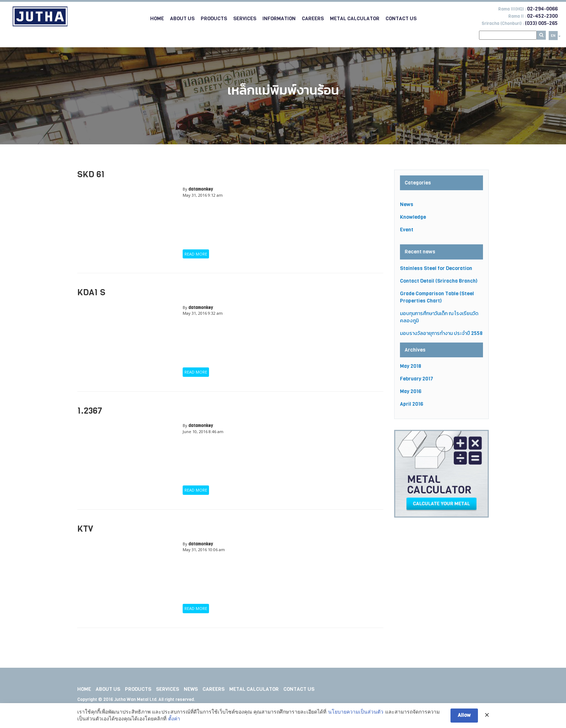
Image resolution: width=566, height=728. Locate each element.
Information (279, 19)
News (407, 204)
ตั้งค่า (174, 719)
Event (407, 230)
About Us (182, 19)
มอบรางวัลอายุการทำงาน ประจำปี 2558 (441, 333)
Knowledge (413, 217)
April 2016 (412, 404)
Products (214, 19)
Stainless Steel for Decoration (436, 268)
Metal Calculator (355, 19)
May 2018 (411, 366)
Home (157, 19)
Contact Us (401, 19)
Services (245, 19)
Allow (464, 716)
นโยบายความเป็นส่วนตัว (356, 712)
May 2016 (411, 391)
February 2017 (417, 379)
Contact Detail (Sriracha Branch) (439, 281)
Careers (313, 19)
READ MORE (196, 254)
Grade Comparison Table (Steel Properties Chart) (437, 297)
